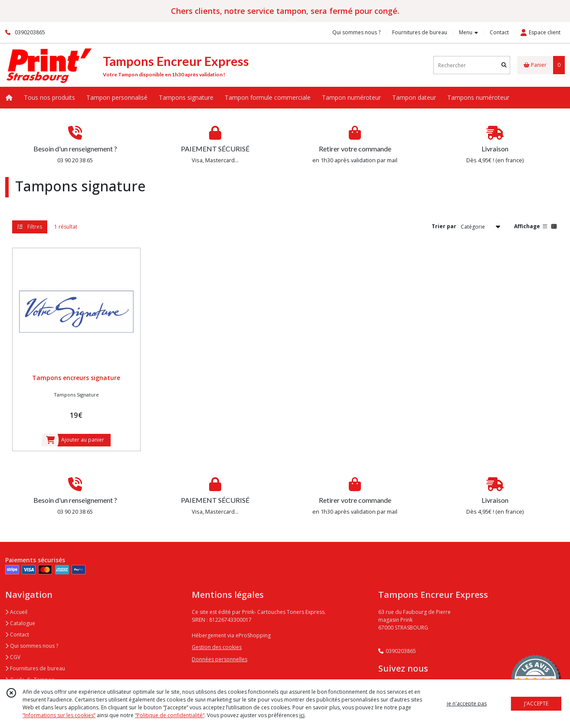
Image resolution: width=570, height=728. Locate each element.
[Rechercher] (504, 65)
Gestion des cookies (217, 647)
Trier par (444, 226)
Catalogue (20, 623)
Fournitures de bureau (35, 668)
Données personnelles (219, 659)
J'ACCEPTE (536, 703)
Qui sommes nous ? (32, 646)
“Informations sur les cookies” (59, 715)
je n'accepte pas (467, 703)
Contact (499, 32)
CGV (13, 657)
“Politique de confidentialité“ (170, 715)
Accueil (16, 612)
